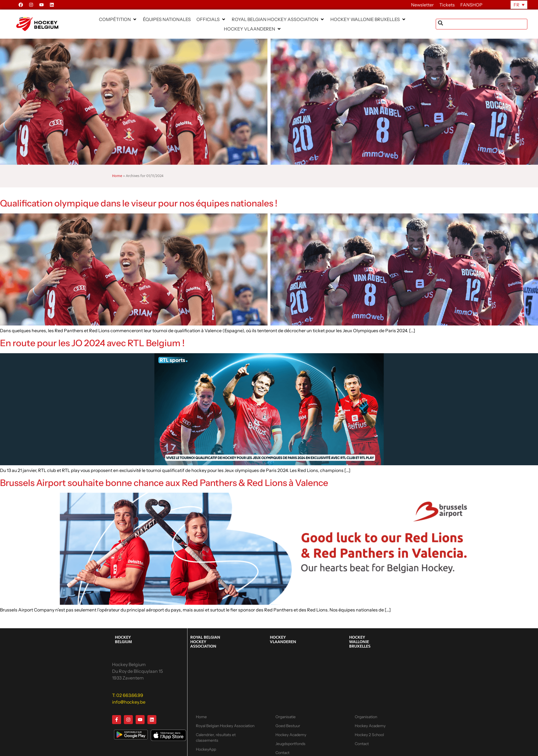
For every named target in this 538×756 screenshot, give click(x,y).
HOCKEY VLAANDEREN (283, 640)
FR (517, 5)
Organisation (366, 717)
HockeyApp (206, 749)
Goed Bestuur (288, 726)
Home (117, 176)
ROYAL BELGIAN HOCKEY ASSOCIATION (205, 642)
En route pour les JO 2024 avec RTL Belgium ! (92, 343)
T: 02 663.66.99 (128, 695)
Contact (362, 744)
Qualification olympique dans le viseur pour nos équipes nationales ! (139, 203)
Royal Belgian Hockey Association (225, 726)
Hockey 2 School (369, 735)
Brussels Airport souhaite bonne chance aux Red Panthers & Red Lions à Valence (164, 483)
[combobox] (482, 24)
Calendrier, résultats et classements (216, 738)
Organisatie (286, 717)
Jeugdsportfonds (290, 744)
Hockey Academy (291, 735)
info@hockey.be (129, 702)
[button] (118, 19)
